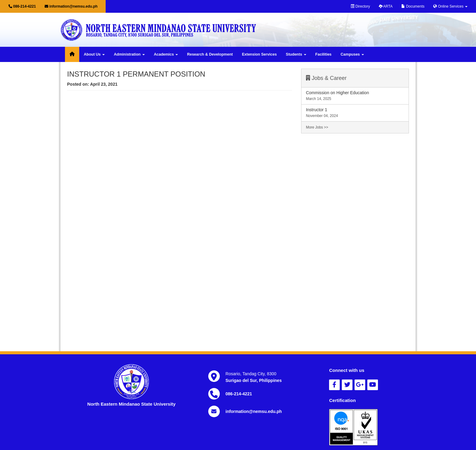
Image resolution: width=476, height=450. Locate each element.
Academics (166, 54)
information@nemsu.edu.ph (71, 6)
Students (296, 54)
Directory (360, 6)
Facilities (324, 54)
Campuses (352, 54)
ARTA (386, 6)
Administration (129, 54)
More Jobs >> (317, 127)
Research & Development (210, 54)
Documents (413, 6)
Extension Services (259, 54)
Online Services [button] (450, 6)
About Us (94, 54)
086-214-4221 (22, 6)
